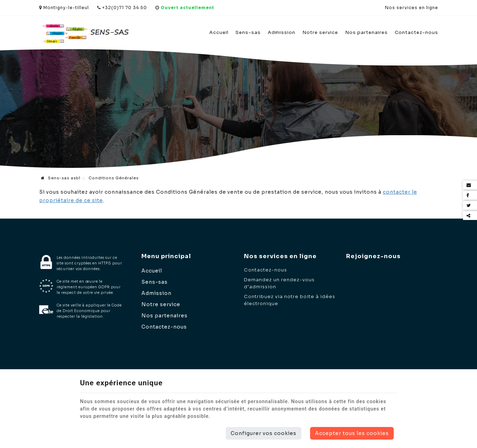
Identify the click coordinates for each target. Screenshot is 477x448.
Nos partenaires (366, 32)
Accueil (219, 32)
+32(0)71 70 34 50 (122, 8)
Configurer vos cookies (264, 433)
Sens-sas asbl (61, 178)
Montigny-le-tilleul (64, 8)
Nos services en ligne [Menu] (280, 256)
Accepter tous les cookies (352, 433)
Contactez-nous (416, 32)
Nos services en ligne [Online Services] (412, 8)
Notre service (320, 32)
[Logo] (85, 33)
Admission (282, 32)
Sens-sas (248, 32)
